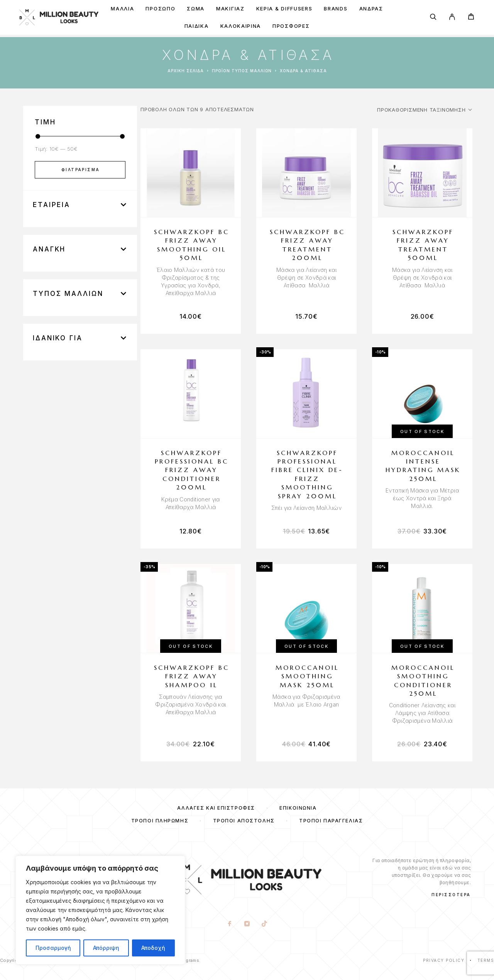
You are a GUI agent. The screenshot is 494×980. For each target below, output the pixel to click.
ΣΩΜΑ (196, 9)
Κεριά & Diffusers (284, 9)
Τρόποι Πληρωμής (160, 821)
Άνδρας (371, 9)
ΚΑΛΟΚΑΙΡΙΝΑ (241, 26)
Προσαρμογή (53, 948)
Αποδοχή (153, 948)
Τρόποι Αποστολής (244, 821)
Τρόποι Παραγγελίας (331, 821)
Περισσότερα (451, 895)
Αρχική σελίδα (186, 71)
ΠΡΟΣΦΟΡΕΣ (291, 26)
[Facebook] (230, 924)
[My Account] (452, 17)
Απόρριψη (106, 948)
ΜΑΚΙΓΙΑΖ (230, 9)
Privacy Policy (444, 960)
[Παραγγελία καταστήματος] (425, 110)
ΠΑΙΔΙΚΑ (197, 26)
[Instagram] (247, 924)
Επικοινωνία (298, 808)
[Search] (433, 17)
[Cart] (471, 18)
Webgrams (188, 960)
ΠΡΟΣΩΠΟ (160, 9)
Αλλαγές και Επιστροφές (216, 808)
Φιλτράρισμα (80, 170)
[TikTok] (265, 924)
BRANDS (336, 9)
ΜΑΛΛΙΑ (122, 9)
